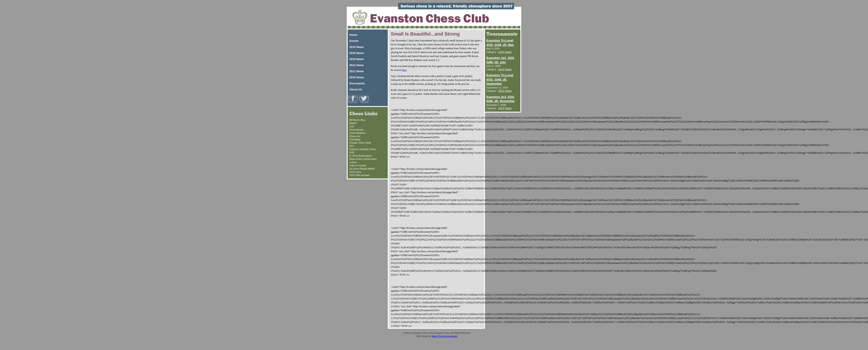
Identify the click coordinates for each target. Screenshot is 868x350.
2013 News (357, 59)
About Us (356, 89)
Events (354, 41)
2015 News (357, 53)
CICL (352, 146)
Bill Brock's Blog (357, 120)
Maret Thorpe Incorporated (445, 336)
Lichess (353, 162)
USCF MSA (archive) (359, 175)
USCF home (355, 172)
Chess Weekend (357, 133)
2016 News (357, 47)
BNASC (353, 123)
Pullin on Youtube (358, 166)
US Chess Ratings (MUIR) (362, 169)
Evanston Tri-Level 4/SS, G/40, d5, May (500, 43)
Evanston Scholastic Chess (362, 149)
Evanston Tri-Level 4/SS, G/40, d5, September (500, 79)
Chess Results (356, 130)
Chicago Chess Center (360, 143)
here (404, 70)
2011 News (357, 71)
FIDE (352, 153)
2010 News (357, 77)
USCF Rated (505, 52)
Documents (357, 83)
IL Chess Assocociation (361, 156)
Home (353, 35)
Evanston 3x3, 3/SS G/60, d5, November (501, 99)
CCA (352, 127)
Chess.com (355, 136)
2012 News (357, 65)
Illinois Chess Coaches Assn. (363, 159)
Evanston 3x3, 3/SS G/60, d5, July (500, 60)
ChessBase (355, 140)
